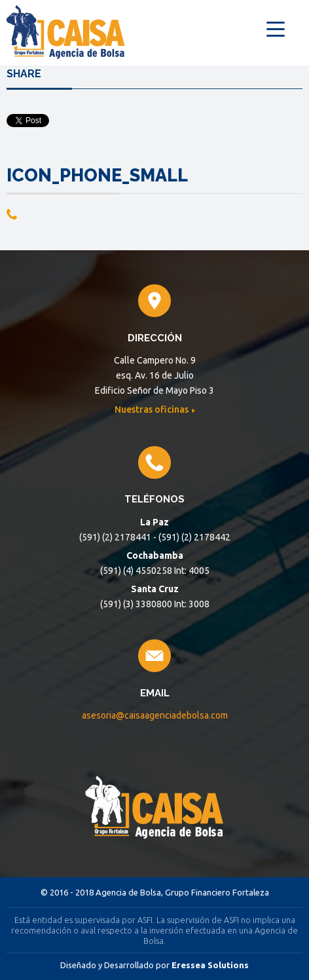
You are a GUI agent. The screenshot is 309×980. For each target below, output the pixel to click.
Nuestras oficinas (153, 409)
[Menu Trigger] (275, 28)
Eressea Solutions (210, 965)
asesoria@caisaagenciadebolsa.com (155, 715)
